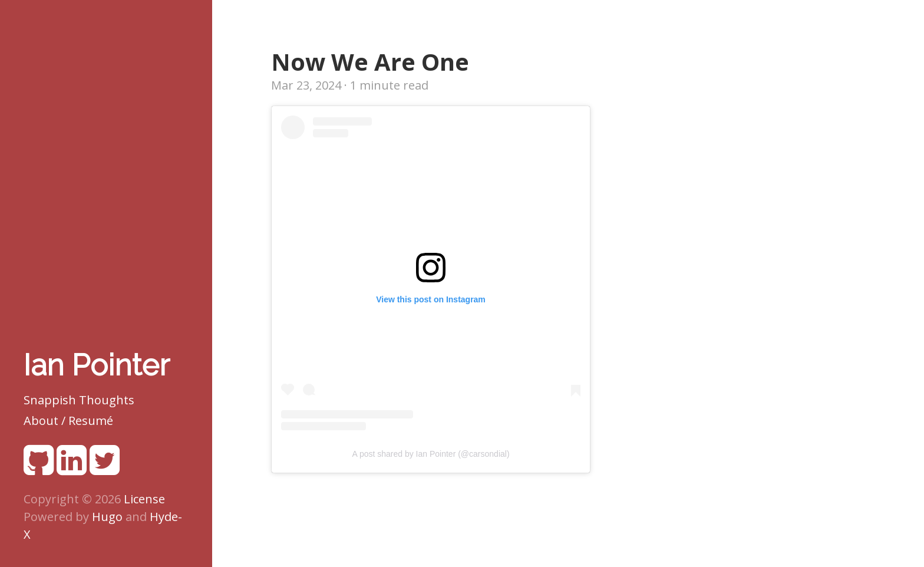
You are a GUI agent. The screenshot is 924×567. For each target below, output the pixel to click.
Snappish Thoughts (79, 400)
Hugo (107, 517)
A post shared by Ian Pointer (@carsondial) (430, 454)
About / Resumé (68, 421)
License (144, 499)
